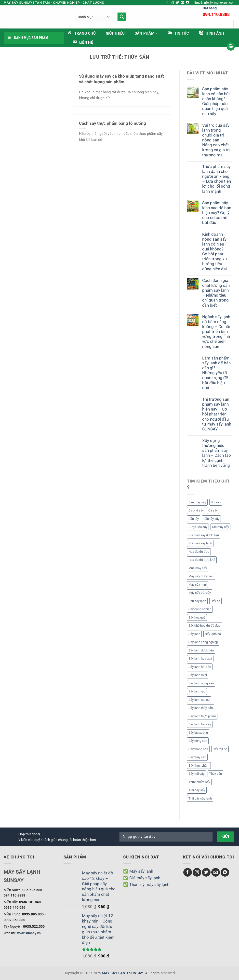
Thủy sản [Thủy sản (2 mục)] (215, 774)
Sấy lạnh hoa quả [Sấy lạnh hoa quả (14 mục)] (200, 658)
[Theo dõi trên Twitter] (178, 3)
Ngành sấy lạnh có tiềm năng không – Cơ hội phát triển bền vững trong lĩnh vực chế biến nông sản (216, 332)
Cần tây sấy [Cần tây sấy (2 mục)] (211, 519)
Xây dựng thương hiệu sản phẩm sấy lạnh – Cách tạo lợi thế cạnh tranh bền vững (217, 453)
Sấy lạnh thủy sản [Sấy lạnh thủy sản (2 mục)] (201, 708)
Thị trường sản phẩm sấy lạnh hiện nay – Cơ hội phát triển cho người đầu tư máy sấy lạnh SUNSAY (217, 414)
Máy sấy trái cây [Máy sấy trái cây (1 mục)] (200, 593)
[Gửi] (134, 17)
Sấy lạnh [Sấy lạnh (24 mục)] (194, 634)
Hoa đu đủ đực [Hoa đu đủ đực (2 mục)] (199, 552)
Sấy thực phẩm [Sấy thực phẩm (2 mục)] (199, 766)
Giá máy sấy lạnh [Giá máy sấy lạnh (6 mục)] (200, 543)
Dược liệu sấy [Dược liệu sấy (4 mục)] (198, 527)
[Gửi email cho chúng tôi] (182, 3)
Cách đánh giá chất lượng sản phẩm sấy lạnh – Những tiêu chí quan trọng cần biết (216, 293)
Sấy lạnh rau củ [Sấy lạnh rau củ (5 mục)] (199, 700)
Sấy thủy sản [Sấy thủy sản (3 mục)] (197, 757)
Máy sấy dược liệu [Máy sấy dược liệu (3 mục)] (201, 576)
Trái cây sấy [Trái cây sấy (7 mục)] (197, 790)
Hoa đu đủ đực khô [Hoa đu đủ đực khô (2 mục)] (202, 560)
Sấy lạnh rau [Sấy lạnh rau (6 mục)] (197, 691)
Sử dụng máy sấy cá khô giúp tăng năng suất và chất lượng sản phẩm (121, 79)
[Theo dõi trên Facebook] (167, 3)
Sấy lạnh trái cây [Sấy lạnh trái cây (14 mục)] (200, 724)
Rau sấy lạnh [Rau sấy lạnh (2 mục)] (197, 601)
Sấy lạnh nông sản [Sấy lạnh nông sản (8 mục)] (201, 683)
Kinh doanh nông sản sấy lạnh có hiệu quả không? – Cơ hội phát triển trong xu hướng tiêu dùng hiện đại (215, 252)
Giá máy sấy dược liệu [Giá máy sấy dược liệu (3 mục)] (204, 535)
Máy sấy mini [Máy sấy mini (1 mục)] (198, 585)
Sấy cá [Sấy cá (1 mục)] (215, 601)
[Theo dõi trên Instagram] (172, 3)
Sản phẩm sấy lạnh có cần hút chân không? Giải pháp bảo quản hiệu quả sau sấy (216, 101)
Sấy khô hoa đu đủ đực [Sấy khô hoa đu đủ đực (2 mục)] (205, 626)
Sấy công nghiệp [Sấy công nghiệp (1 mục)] (200, 609)
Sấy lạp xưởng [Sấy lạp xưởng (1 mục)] (198, 733)
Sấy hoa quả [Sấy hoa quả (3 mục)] (197, 617)
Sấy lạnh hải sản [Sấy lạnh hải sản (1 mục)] (200, 667)
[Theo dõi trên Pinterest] (225, 872)
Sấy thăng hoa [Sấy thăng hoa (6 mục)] (198, 749)
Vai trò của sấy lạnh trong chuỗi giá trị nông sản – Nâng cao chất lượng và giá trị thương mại (216, 140)
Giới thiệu (115, 33)
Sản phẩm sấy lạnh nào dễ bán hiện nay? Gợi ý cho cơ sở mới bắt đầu (217, 213)
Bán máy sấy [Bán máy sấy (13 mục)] (197, 502)
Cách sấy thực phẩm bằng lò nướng (113, 123)
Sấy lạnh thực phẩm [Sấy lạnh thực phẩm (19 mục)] (202, 716)
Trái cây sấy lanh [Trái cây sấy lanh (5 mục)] (200, 798)
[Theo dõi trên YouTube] (188, 3)
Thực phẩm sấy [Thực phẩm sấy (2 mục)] (199, 782)
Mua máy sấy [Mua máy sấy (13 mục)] (198, 568)
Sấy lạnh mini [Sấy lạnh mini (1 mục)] (198, 675)
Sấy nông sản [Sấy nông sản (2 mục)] (198, 741)
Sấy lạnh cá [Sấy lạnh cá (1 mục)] (213, 634)
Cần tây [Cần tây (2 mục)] (194, 519)
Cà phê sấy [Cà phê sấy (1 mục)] (196, 510)
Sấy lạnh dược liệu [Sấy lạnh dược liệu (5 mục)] (201, 650)
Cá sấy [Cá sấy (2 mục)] (213, 510)
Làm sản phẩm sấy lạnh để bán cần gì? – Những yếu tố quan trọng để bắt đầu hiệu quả (216, 373)
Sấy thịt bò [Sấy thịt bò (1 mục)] (220, 749)
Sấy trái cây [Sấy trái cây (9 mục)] (196, 774)
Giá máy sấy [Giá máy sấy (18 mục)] (220, 527)
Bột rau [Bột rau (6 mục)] (216, 502)
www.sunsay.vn (29, 933)
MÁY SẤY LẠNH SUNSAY (122, 973)
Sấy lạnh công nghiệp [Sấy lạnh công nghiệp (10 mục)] (203, 642)
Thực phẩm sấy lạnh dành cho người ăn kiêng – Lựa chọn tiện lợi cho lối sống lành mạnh (217, 179)
